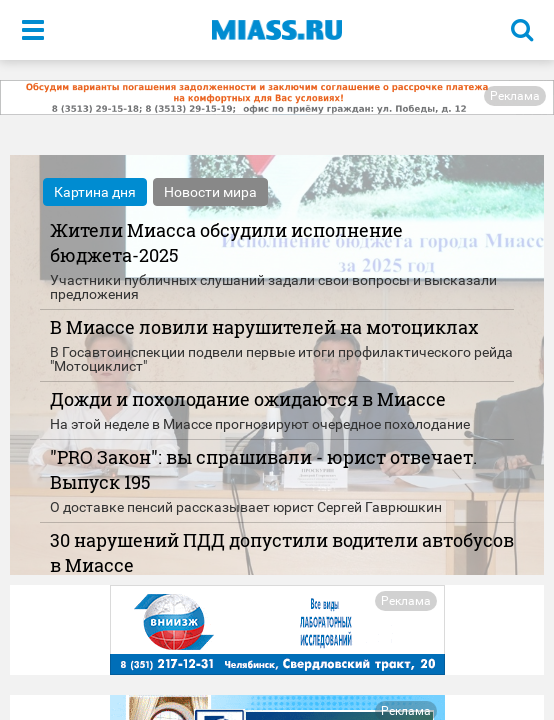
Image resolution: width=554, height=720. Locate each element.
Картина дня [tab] (95, 192)
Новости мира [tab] (210, 192)
